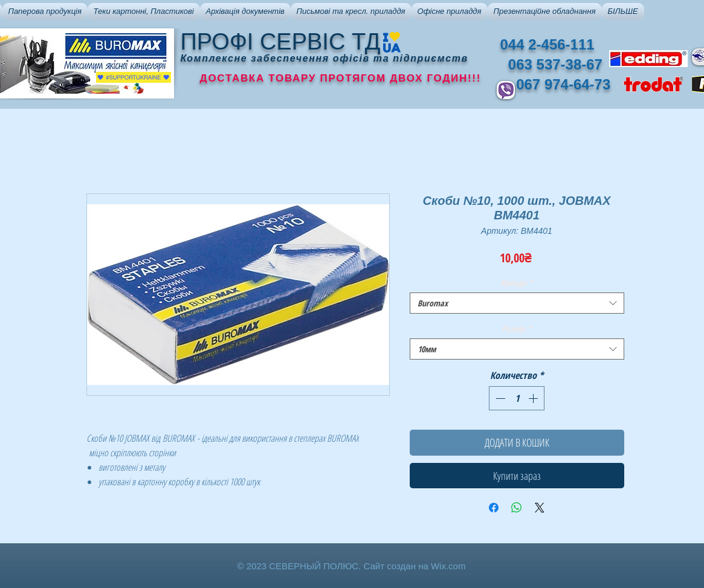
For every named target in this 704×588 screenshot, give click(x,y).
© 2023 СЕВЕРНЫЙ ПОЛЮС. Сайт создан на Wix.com (352, 566)
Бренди (517, 283)
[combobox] (517, 303)
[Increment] (534, 398)
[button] (45, 11)
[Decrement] (499, 398)
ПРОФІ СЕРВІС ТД (281, 42)
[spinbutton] (517, 398)
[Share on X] (540, 508)
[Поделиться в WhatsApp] (517, 508)
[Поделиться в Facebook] (494, 508)
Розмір (517, 328)
